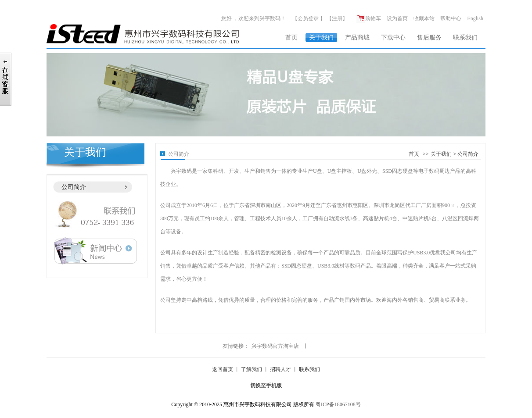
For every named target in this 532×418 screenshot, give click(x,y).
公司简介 (74, 187)
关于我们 (321, 38)
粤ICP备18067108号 (338, 404)
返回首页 (223, 369)
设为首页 (397, 18)
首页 (291, 38)
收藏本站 (424, 18)
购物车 (369, 18)
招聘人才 (280, 369)
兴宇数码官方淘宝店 (275, 346)
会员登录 (308, 18)
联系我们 (465, 38)
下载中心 (393, 38)
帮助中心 (451, 18)
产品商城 (357, 38)
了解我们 (252, 369)
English (475, 18)
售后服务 (429, 38)
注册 (337, 18)
